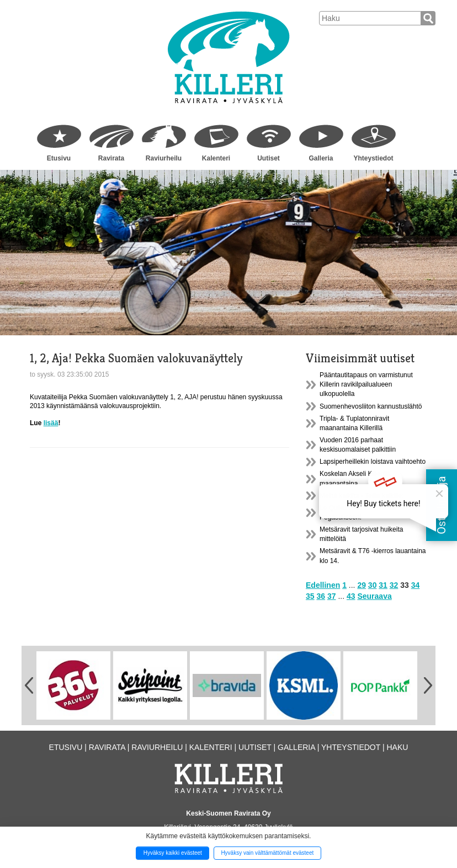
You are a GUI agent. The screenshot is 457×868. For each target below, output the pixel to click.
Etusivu (59, 158)
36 (321, 596)
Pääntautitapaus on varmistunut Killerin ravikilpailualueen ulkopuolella (366, 384)
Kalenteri (216, 158)
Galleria (321, 158)
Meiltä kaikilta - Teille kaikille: (362, 496)
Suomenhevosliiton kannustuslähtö (371, 406)
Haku (397, 747)
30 (373, 585)
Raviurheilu (164, 158)
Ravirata (111, 158)
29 (362, 585)
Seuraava (374, 596)
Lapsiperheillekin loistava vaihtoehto (373, 462)
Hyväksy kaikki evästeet (173, 853)
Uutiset (269, 158)
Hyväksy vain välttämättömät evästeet (267, 853)
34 (416, 585)
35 (310, 596)
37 (332, 596)
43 (351, 596)
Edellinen (323, 585)
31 (383, 585)
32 (394, 585)
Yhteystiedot (373, 158)
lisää (51, 423)
